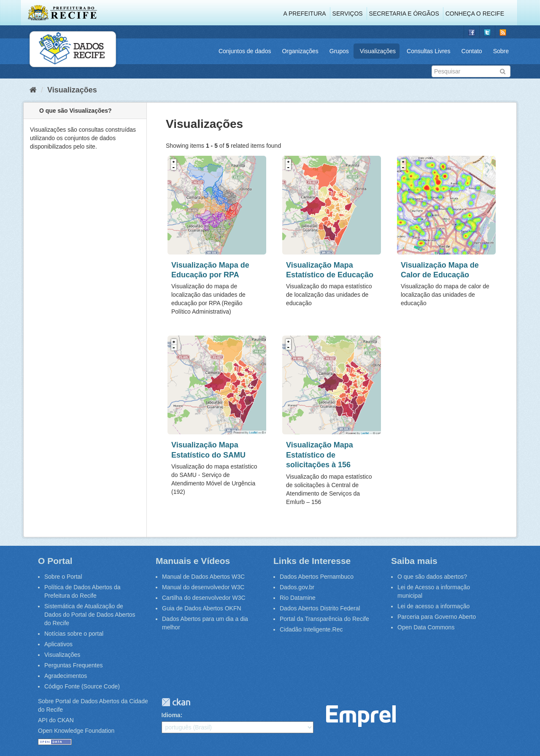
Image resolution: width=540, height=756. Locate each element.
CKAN (176, 702)
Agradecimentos (66, 676)
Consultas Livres (429, 51)
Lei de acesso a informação (433, 606)
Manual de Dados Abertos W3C (203, 577)
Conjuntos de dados (245, 51)
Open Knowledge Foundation (76, 731)
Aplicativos (58, 644)
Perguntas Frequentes (74, 665)
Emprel (361, 716)
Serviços (348, 14)
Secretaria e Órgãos (404, 14)
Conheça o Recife (475, 14)
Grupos (339, 51)
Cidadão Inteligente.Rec (311, 629)
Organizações (300, 51)
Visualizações (378, 51)
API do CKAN (56, 720)
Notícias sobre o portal (74, 634)
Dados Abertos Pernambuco (317, 577)
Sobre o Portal (63, 577)
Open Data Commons (426, 627)
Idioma (171, 715)
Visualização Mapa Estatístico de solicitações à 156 (320, 455)
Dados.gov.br (297, 587)
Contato (472, 51)
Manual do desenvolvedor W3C (203, 587)
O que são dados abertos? (432, 577)
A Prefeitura (305, 14)
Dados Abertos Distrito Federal (320, 608)
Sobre (501, 51)
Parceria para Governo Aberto (437, 617)
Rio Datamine (298, 598)
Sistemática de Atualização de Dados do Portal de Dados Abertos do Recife (90, 615)
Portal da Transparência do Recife (324, 619)
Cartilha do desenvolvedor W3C (204, 598)
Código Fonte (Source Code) (82, 686)
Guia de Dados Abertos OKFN (202, 608)
